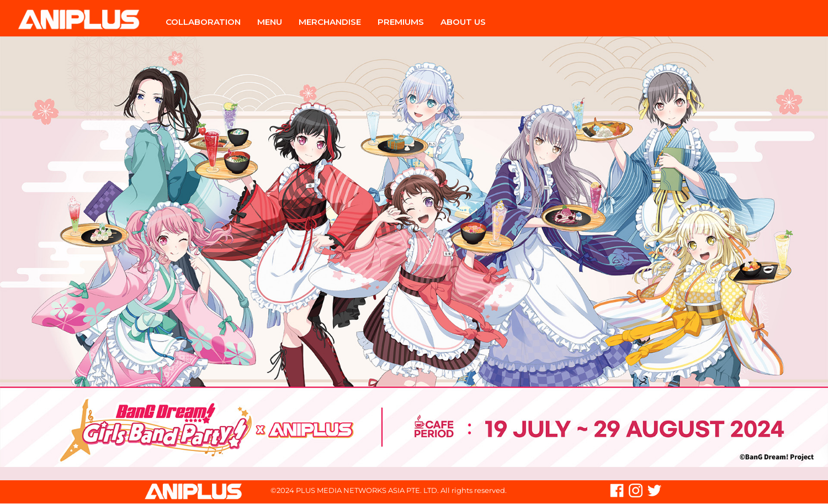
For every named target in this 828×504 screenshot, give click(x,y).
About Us (463, 22)
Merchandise (330, 22)
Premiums (401, 22)
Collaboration (203, 22)
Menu (270, 22)
